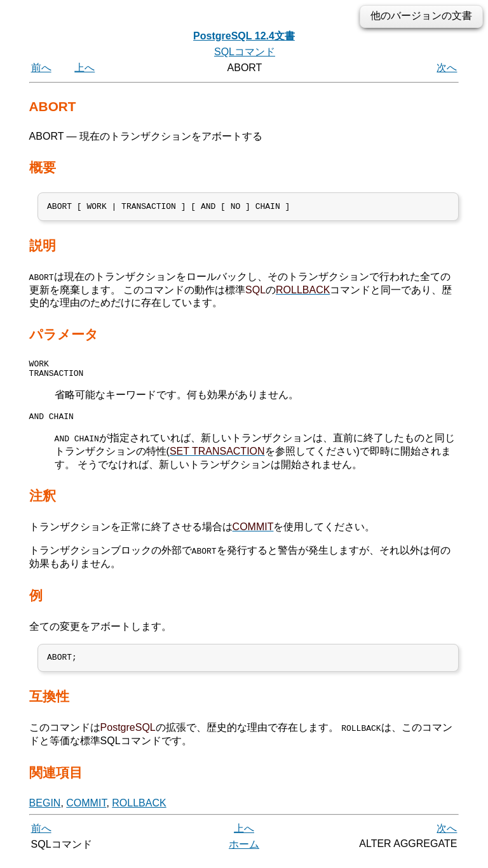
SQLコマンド (245, 52)
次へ (447, 68)
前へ (41, 68)
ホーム (244, 854)
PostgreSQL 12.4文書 (244, 36)
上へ (85, 68)
